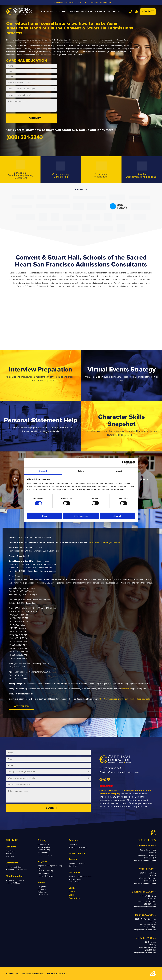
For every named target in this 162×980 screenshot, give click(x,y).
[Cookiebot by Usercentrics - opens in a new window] (124, 463)
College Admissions (14, 867)
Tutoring (42, 840)
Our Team (10, 856)
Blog (71, 895)
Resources (74, 840)
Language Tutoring (45, 855)
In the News (106, 3)
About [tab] (119, 471)
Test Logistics (74, 882)
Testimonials (42, 892)
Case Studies (43, 895)
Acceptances (43, 887)
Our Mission (11, 851)
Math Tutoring (43, 852)
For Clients (74, 872)
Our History (73, 866)
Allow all (117, 516)
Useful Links (74, 845)
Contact (148, 12)
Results (41, 882)
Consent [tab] (43, 471)
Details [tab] (81, 471)
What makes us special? (78, 863)
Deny (45, 516)
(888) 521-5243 (112, 768)
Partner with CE (77, 854)
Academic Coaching (45, 871)
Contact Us (75, 898)
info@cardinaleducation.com (123, 772)
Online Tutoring (43, 845)
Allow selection (81, 516)
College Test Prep (13, 883)
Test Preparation (15, 876)
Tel (131, 12)
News (72, 891)
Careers (73, 859)
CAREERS (94, 3)
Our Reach (42, 889)
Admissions (12, 863)
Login (72, 888)
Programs (43, 861)
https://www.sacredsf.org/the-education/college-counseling (125, 699)
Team (136, 12)
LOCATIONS (83, 3)
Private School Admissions (17, 870)
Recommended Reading (78, 847)
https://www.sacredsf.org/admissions (105, 542)
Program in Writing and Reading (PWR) (50, 867)
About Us (11, 847)
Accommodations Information (80, 877)
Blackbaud (126, 689)
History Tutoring (44, 847)
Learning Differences (46, 876)
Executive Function (45, 873)
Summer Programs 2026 (65, 3)
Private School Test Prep (16, 880)
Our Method (11, 854)
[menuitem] (47, 12)
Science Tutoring (44, 850)
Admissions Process (77, 879)
